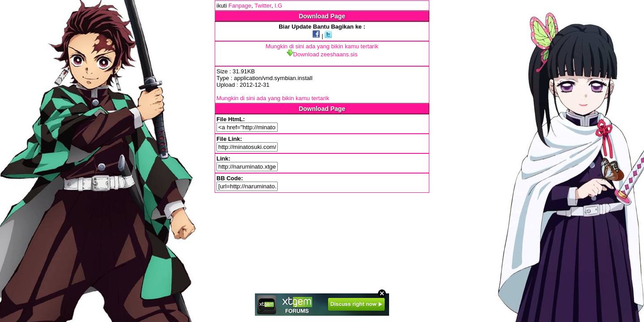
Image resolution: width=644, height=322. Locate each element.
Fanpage (240, 6)
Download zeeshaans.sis (322, 54)
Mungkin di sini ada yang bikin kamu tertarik (322, 46)
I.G (278, 6)
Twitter (263, 6)
